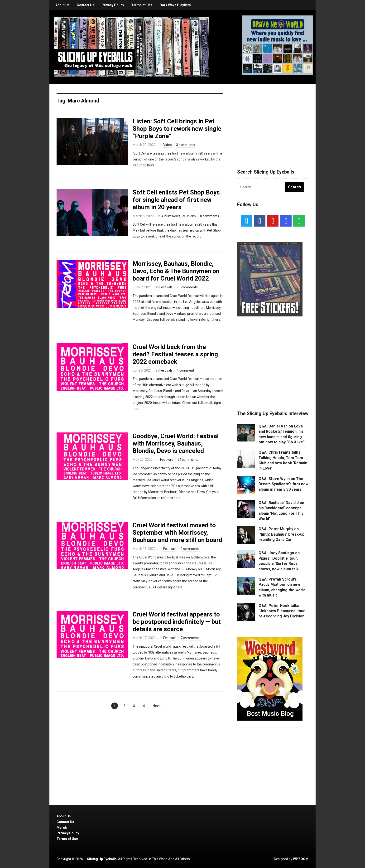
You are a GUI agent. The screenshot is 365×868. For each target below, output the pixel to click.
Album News (171, 216)
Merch (62, 828)
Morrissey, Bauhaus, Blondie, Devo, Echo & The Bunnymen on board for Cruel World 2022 (176, 271)
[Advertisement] (273, 121)
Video (168, 145)
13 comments (187, 287)
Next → (158, 706)
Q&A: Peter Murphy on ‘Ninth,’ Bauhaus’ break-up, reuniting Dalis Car (282, 534)
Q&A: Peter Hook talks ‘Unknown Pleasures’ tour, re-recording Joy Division (282, 611)
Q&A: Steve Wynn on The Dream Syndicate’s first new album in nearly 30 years (283, 484)
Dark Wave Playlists (175, 5)
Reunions (189, 216)
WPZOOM (301, 859)
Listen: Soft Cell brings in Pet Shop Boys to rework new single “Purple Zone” (177, 129)
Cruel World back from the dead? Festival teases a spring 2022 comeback (175, 354)
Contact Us (86, 5)
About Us (62, 5)
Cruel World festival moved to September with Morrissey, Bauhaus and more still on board (178, 533)
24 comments (188, 460)
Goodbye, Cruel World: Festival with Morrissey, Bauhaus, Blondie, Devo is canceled (176, 443)
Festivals (166, 287)
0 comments (210, 216)
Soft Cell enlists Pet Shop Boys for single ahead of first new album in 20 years (176, 200)
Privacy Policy (113, 5)
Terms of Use (142, 5)
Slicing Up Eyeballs (102, 859)
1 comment (185, 370)
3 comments (186, 145)
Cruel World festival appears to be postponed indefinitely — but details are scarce (177, 622)
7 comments (190, 638)
